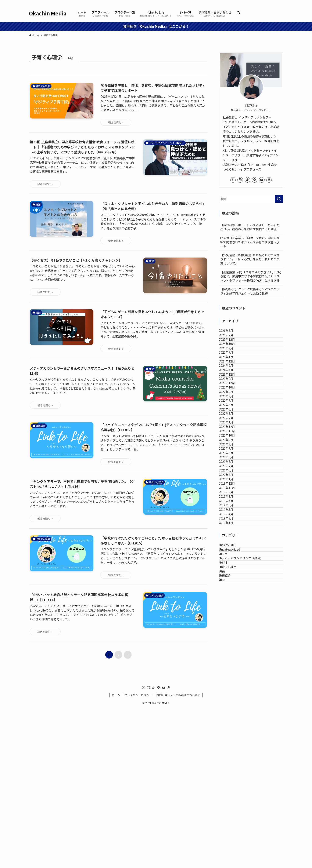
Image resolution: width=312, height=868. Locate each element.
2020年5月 (230, 614)
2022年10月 (231, 447)
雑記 (227, 817)
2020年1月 (230, 632)
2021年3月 (230, 597)
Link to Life (232, 747)
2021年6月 (230, 579)
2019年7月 (230, 676)
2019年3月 (230, 711)
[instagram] (258, 2)
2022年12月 (231, 438)
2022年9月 (230, 456)
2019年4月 (230, 703)
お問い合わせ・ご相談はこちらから (178, 855)
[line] (269, 2)
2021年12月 (231, 526)
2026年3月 (230, 333)
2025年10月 (231, 359)
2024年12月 (231, 394)
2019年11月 (231, 650)
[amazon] (280, 2)
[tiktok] (264, 2)
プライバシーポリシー (138, 855)
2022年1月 (230, 518)
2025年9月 (230, 368)
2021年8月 (230, 562)
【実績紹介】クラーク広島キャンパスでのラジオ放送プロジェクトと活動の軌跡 (250, 291)
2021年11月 (231, 535)
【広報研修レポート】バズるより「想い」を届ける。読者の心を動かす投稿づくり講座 (250, 227)
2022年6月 (230, 482)
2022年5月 (230, 491)
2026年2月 (230, 342)
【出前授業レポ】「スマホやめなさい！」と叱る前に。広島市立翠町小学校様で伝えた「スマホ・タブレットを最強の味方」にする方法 (251, 276)
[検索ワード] (251, 199)
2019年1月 (230, 720)
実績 (227, 800)
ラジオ (228, 782)
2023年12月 (231, 421)
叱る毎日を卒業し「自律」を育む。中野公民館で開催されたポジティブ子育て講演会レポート (250, 242)
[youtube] (275, 2)
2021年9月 (230, 553)
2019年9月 (230, 659)
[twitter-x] (253, 2)
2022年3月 (230, 500)
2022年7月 (230, 474)
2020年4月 (230, 623)
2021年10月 (231, 544)
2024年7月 (230, 412)
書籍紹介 (230, 808)
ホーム (116, 855)
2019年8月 (230, 667)
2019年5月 (230, 694)
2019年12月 (231, 641)
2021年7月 (230, 570)
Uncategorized (234, 756)
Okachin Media (48, 13)
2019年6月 (230, 685)
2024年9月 (230, 403)
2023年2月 (230, 430)
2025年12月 (231, 350)
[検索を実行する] (279, 199)
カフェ (228, 764)
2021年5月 (230, 588)
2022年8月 (230, 465)
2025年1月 (230, 386)
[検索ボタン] (239, 13)
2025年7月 (230, 377)
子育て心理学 (233, 791)
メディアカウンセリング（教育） (246, 773)
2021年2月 (230, 606)
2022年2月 (230, 509)
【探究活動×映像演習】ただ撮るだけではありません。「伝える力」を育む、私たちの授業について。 (250, 259)
